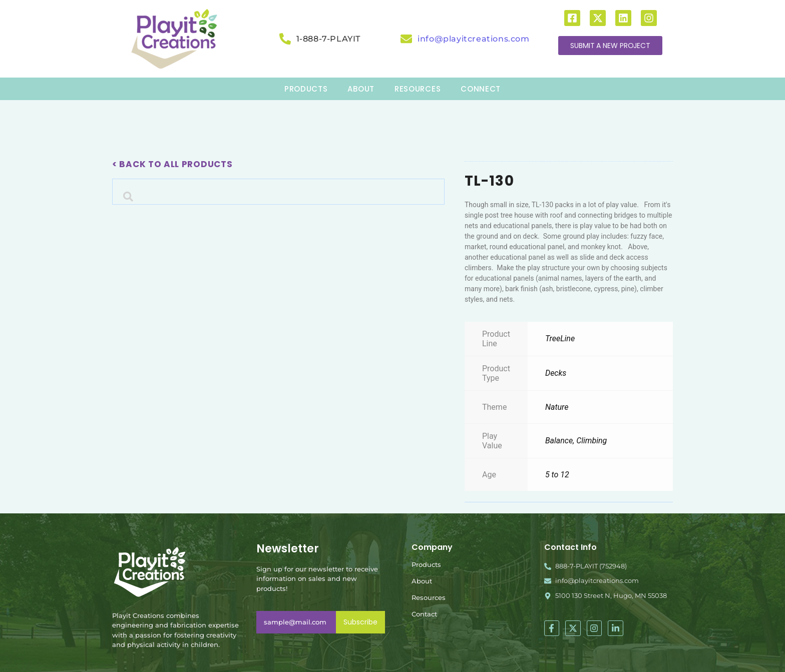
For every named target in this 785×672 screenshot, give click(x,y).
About (422, 581)
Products (426, 564)
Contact (424, 614)
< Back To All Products (172, 164)
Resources (429, 597)
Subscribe (360, 622)
